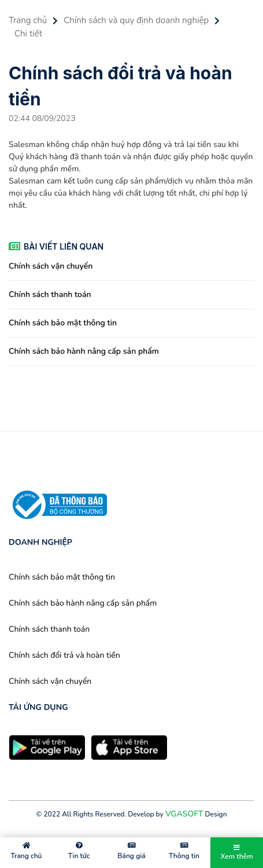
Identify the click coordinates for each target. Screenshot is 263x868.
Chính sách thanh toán (50, 294)
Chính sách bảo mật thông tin (63, 323)
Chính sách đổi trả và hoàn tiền (64, 655)
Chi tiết (28, 34)
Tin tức (79, 851)
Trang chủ (28, 20)
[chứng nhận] (58, 504)
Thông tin (184, 851)
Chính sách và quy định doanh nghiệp (136, 20)
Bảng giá (131, 851)
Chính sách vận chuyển (51, 266)
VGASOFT (184, 814)
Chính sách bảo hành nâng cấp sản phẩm (84, 351)
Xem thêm (237, 853)
